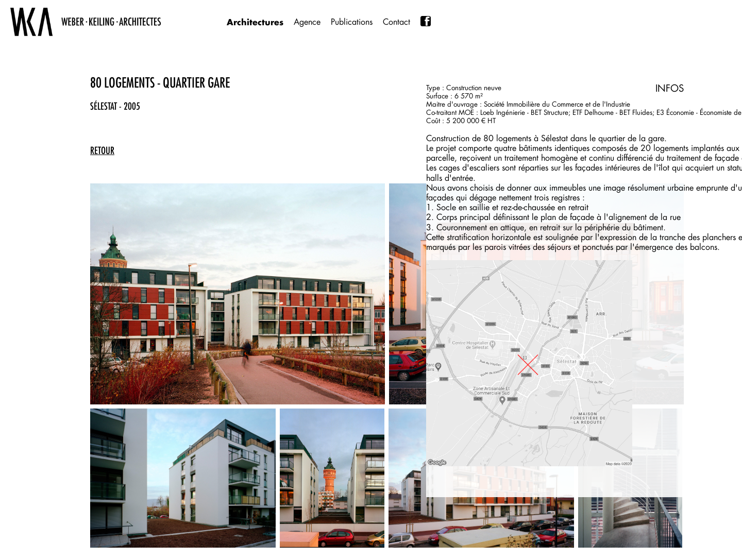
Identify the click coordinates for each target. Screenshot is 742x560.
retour (102, 150)
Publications (352, 22)
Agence (307, 22)
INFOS (670, 88)
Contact (397, 22)
